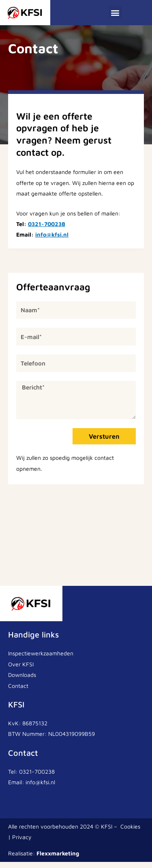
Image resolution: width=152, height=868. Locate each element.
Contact (18, 692)
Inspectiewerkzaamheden (41, 660)
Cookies (130, 832)
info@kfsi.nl (52, 241)
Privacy (22, 843)
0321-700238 (47, 230)
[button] (115, 12)
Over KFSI (21, 670)
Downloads (22, 681)
